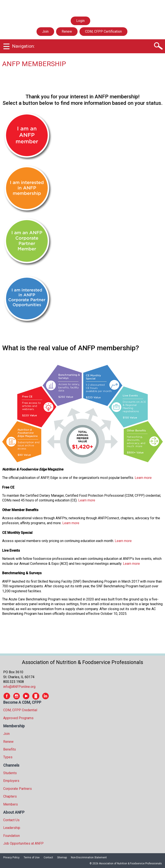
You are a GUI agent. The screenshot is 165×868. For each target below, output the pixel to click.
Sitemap (62, 857)
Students (10, 773)
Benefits (10, 749)
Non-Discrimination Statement (89, 857)
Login (80, 21)
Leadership (12, 828)
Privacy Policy (11, 857)
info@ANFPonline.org (19, 687)
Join (45, 31)
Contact (48, 857)
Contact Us (11, 820)
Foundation (11, 836)
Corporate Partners (18, 789)
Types (8, 757)
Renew (67, 31)
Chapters (10, 796)
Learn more (143, 478)
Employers (11, 781)
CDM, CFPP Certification (103, 31)
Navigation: (23, 46)
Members (11, 804)
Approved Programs (18, 718)
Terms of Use (32, 857)
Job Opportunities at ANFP (23, 843)
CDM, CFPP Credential (20, 710)
